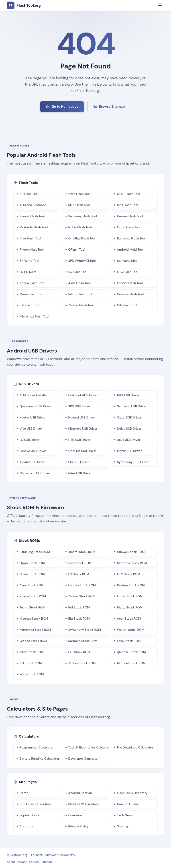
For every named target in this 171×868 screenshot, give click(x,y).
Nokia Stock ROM (32, 574)
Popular (34, 862)
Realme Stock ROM (131, 585)
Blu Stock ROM (79, 619)
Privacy (22, 862)
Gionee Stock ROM (33, 641)
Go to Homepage (62, 107)
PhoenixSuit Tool (32, 249)
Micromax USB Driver (35, 473)
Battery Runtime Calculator (40, 759)
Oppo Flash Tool (129, 227)
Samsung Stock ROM (35, 552)
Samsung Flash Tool (83, 216)
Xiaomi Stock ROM (82, 552)
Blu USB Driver (79, 462)
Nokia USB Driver (129, 429)
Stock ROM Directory (84, 804)
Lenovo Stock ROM (82, 585)
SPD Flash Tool (127, 205)
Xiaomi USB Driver (33, 417)
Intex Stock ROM (32, 652)
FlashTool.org (19, 855)
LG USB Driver (30, 440)
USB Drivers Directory (35, 804)
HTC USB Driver (79, 440)
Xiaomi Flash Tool (32, 216)
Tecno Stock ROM (33, 607)
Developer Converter (84, 759)
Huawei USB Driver (82, 417)
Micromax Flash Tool (34, 316)
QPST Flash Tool (128, 194)
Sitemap (123, 826)
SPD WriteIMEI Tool (82, 261)
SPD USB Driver (79, 406)
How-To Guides (128, 804)
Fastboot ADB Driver (83, 395)
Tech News (125, 815)
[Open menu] (160, 5)
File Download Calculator (135, 747)
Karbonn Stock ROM (83, 641)
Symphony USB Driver (133, 462)
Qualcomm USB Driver (36, 406)
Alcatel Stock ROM (82, 596)
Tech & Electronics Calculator (89, 747)
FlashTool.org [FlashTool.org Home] (24, 5)
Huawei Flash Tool (130, 216)
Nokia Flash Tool (80, 227)
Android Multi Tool (130, 249)
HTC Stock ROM (128, 574)
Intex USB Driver (80, 473)
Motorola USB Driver (83, 429)
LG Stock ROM (79, 574)
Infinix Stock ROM (130, 596)
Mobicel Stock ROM (131, 663)
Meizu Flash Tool (31, 294)
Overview (75, 815)
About (11, 862)
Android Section (80, 793)
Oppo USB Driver (129, 417)
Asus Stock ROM (32, 585)
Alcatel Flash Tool (81, 305)
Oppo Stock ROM (32, 563)
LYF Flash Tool (127, 305)
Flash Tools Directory (132, 793)
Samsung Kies (127, 261)
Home (24, 793)
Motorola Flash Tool (34, 227)
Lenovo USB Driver (33, 451)
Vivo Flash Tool (30, 238)
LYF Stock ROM (79, 652)
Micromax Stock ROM (35, 630)
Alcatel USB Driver (33, 462)
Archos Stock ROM (82, 663)
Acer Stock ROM (129, 619)
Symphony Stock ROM (85, 630)
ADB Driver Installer (34, 395)
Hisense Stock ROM (34, 619)
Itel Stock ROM (79, 607)
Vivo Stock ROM (80, 563)
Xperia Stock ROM (33, 596)
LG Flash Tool (78, 272)
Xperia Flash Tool (32, 283)
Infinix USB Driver (129, 451)
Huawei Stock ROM (131, 552)
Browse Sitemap (109, 107)
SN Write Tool (29, 261)
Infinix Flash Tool (80, 294)
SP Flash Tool (29, 194)
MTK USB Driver (128, 395)
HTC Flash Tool (127, 272)
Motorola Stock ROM (132, 563)
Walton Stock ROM (130, 630)
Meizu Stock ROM (130, 607)
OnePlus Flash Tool (82, 238)
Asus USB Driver (129, 440)
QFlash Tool (77, 249)
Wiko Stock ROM (32, 674)
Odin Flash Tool (79, 194)
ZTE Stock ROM (31, 663)
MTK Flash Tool (79, 205)
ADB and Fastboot (33, 205)
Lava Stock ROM (129, 641)
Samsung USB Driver (132, 406)
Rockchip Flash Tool (131, 238)
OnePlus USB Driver (82, 451)
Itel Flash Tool (29, 305)
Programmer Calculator (37, 747)
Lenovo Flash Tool (130, 283)
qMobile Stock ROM (131, 652)
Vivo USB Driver (31, 429)
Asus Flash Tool (79, 283)
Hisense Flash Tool (130, 294)
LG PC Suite (28, 272)
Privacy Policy (78, 826)
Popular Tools (29, 815)
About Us (26, 826)
